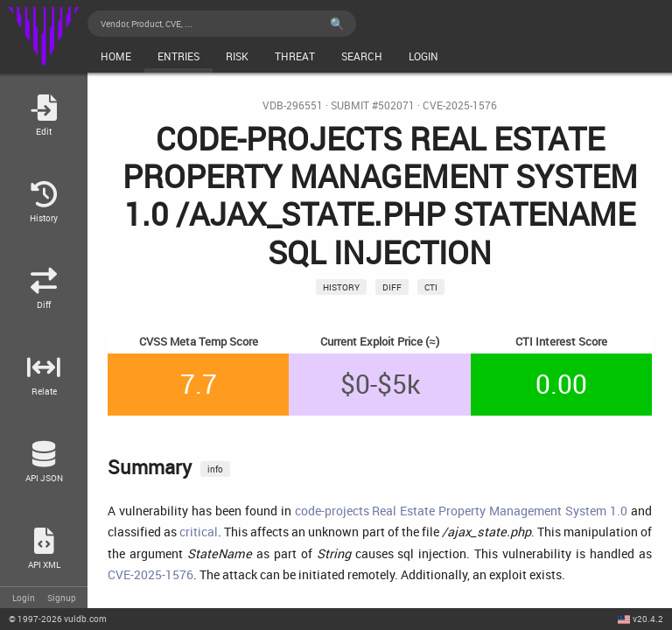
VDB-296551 (293, 105)
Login (24, 598)
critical (199, 532)
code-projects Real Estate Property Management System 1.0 (462, 511)
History (341, 287)
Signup (62, 598)
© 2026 (58, 619)
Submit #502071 (373, 105)
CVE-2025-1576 (460, 105)
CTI (431, 287)
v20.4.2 (648, 619)
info (215, 469)
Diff (392, 287)
